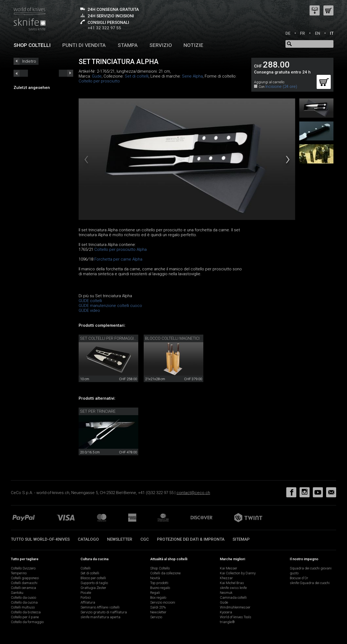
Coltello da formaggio (27, 622)
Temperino (19, 573)
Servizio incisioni (163, 602)
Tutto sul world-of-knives (40, 539)
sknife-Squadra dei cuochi (310, 583)
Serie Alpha (192, 76)
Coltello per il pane (25, 617)
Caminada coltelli (233, 597)
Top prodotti (159, 583)
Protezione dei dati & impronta (191, 539)
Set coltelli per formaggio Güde (114, 338)
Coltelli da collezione (165, 573)
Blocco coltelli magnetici (172, 338)
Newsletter (120, 539)
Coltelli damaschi (24, 583)
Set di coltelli (137, 76)
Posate (86, 593)
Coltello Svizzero (23, 568)
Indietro (29, 61)
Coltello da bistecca (26, 612)
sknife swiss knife (233, 588)
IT (332, 33)
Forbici (86, 597)
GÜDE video (89, 310)
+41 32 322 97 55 (104, 28)
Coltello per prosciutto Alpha (121, 249)
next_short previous (21, 73)
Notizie (193, 45)
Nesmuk (226, 593)
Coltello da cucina (24, 602)
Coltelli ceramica (23, 588)
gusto (294, 573)
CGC (145, 539)
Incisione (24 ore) (281, 86)
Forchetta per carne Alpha (118, 259)
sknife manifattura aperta (100, 617)
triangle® (227, 622)
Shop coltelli (32, 45)
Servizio (161, 45)
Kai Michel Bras (232, 583)
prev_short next (66, 73)
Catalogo (88, 539)
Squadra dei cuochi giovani (311, 568)
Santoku (17, 593)
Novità (155, 578)
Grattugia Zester (93, 588)
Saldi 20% (158, 607)
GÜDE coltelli (90, 301)
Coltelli (86, 568)
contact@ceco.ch (193, 493)
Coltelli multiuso (23, 607)
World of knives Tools (236, 617)
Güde (97, 76)
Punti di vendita (84, 45)
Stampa (128, 45)
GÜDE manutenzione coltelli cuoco (110, 306)
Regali (155, 593)
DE (288, 33)
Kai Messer (229, 568)
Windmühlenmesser (235, 607)
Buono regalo (160, 588)
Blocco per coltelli (93, 578)
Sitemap (241, 539)
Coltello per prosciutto (99, 81)
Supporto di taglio (94, 583)
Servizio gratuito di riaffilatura (104, 612)
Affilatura (88, 602)
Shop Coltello (160, 568)
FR (303, 33)
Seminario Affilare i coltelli (100, 607)
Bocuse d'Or (299, 578)
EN (318, 33)
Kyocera (226, 612)
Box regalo (158, 597)
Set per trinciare (98, 411)
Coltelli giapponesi (25, 578)
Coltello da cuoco (23, 597)
